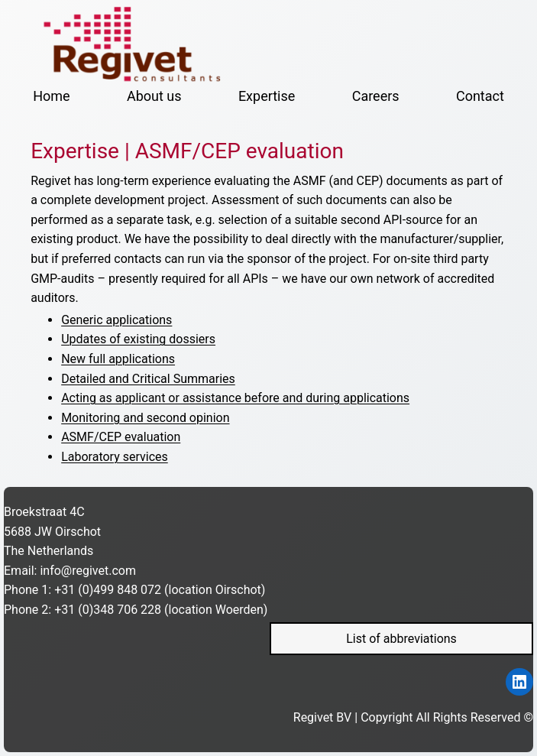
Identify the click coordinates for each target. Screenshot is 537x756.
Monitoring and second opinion (145, 418)
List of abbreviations (401, 639)
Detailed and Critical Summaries (148, 379)
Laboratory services (115, 457)
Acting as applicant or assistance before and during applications (235, 398)
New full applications (118, 359)
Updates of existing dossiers (138, 339)
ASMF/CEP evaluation (121, 437)
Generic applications (116, 320)
